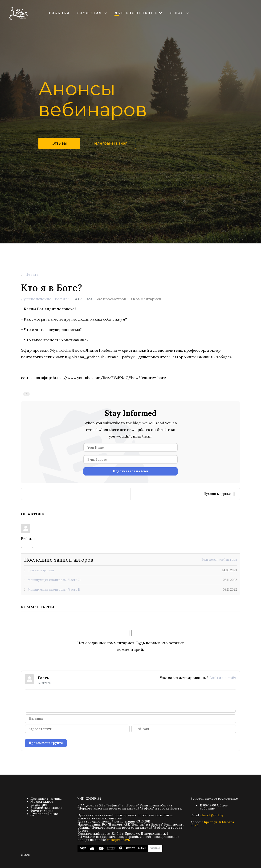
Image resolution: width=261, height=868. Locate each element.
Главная (59, 13)
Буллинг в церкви (220, 494)
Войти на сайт (223, 678)
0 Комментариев (145, 299)
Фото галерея (42, 811)
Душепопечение (136, 13)
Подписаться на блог (131, 471)
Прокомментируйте (46, 743)
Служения (89, 13)
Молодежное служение (42, 803)
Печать (32, 274)
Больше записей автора (219, 560)
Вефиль (62, 299)
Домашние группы (46, 798)
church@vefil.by (212, 815)
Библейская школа (46, 808)
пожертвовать (118, 840)
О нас (177, 13)
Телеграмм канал (110, 143)
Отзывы (59, 143)
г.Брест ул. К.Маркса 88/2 (212, 824)
